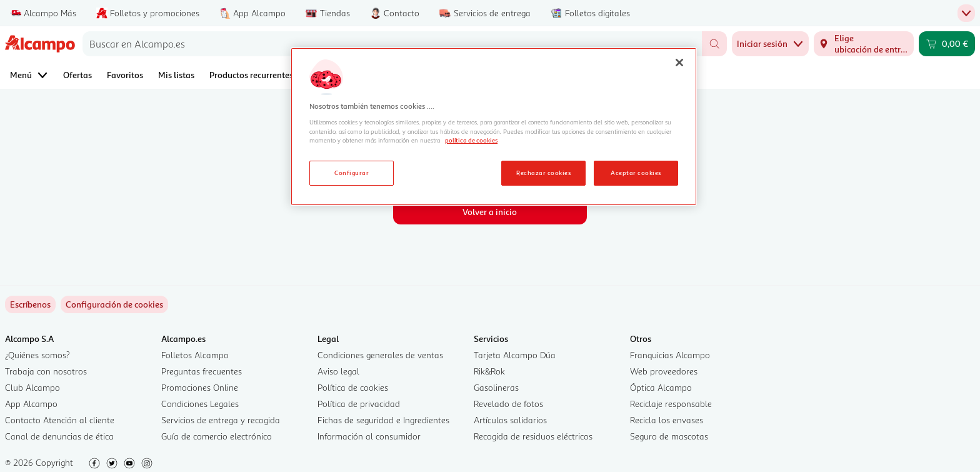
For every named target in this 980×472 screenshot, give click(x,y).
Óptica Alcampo (661, 387)
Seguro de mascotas (669, 436)
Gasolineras (496, 387)
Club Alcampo (32, 387)
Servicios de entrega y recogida (221, 420)
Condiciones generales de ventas (380, 355)
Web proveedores (664, 371)
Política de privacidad (359, 404)
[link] (114, 304)
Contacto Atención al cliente (60, 420)
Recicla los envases (667, 420)
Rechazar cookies (543, 173)
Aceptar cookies (636, 173)
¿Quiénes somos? (37, 355)
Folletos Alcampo (195, 355)
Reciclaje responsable (671, 404)
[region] (494, 127)
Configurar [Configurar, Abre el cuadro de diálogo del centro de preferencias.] (352, 173)
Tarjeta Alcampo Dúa (515, 355)
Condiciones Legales (200, 404)
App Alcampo (31, 404)
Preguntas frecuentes (202, 371)
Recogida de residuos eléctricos (533, 436)
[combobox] (392, 44)
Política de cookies (353, 387)
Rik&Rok (489, 371)
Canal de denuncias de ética (59, 436)
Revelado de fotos (508, 404)
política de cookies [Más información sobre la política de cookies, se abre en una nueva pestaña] (471, 140)
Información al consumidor (369, 436)
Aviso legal (338, 371)
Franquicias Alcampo (670, 355)
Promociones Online (200, 387)
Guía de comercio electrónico (217, 436)
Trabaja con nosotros (46, 371)
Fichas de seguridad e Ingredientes (383, 420)
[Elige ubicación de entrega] (864, 44)
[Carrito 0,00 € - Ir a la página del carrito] (947, 44)
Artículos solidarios (510, 420)
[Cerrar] (679, 63)
